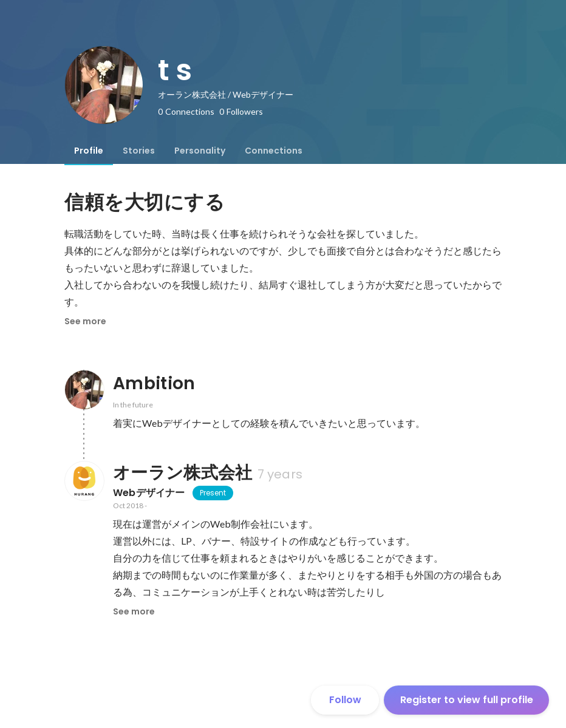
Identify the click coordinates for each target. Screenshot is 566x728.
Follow (345, 700)
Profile (89, 151)
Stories (139, 151)
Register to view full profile (467, 700)
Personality (200, 151)
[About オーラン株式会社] (84, 481)
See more (85, 321)
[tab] (89, 151)
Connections (274, 151)
